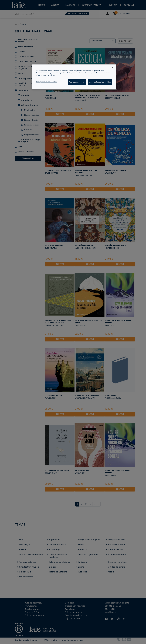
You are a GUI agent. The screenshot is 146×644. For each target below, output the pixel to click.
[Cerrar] (113, 68)
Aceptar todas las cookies (100, 82)
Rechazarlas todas (77, 82)
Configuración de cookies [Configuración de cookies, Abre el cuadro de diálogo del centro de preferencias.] (46, 82)
